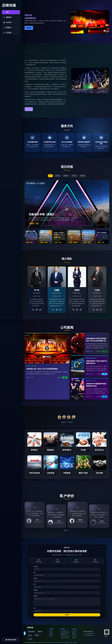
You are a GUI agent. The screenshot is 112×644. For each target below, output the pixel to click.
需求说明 (35, 596)
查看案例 (29, 28)
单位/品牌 (36, 566)
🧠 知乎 (37, 635)
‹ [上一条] (26, 515)
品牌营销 (82, 176)
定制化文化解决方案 (65, 633)
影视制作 (66, 176)
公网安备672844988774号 (59, 642)
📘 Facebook (31, 632)
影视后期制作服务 (64, 631)
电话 (34, 608)
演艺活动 (58, 176)
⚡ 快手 (30, 639)
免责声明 (75, 642)
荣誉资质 (74, 635)
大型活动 (74, 176)
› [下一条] (108, 515)
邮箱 (34, 572)
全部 (50, 176)
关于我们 (51, 633)
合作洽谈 (74, 636)
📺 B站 (30, 635)
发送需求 (67, 615)
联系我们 (51, 631)
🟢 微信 (40, 632)
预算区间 (35, 578)
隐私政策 (67, 642)
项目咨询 (74, 638)
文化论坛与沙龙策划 (65, 636)
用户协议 (71, 642)
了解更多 (29, 109)
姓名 (34, 584)
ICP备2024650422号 (50, 642)
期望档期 (35, 590)
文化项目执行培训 (64, 638)
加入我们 (74, 631)
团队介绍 (51, 636)
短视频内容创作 (64, 635)
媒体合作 (74, 633)
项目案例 (51, 635)
